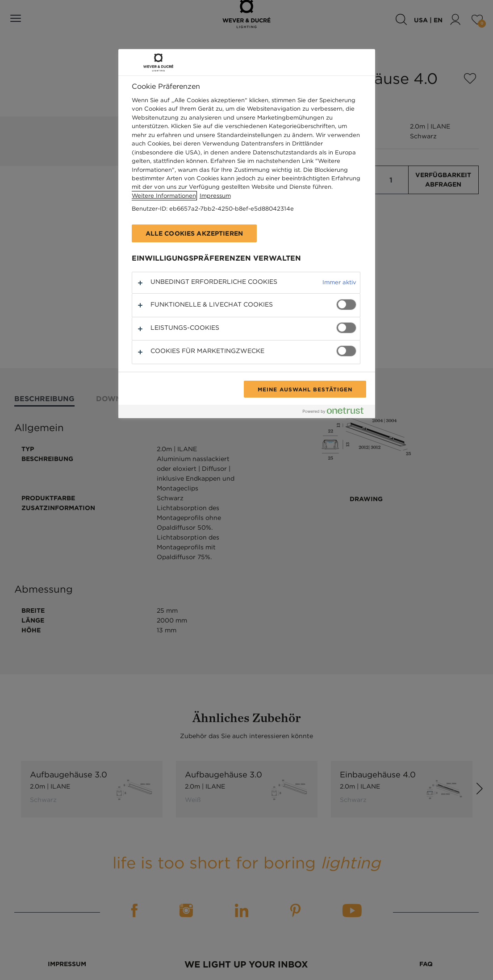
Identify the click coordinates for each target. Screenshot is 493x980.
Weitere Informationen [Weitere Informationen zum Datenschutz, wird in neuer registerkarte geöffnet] (164, 196)
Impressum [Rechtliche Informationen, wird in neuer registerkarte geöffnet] (215, 196)
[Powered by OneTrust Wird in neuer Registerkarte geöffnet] (337, 413)
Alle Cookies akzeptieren (194, 233)
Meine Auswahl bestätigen (305, 389)
